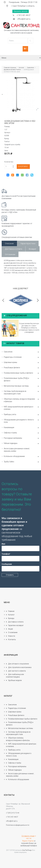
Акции (9, 629)
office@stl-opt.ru (24, 19)
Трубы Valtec (22, 462)
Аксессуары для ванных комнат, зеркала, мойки (17, 450)
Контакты (11, 640)
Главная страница (10, 68)
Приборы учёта (22, 415)
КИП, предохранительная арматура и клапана (22, 408)
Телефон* (6, 554)
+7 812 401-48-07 (24, 15)
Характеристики (28, 243)
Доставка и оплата (14, 249)
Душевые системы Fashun (12, 70)
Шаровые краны (22, 363)
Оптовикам (10, 254)
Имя (3, 544)
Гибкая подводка (22, 444)
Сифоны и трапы (22, 433)
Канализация (22, 428)
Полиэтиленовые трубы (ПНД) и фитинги (22, 379)
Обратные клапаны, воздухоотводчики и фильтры (22, 400)
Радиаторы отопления (22, 357)
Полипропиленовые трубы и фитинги (22, 373)
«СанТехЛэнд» (27, 850)
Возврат (33, 249)
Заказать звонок (21, 11)
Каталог (21, 68)
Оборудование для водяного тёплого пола (22, 421)
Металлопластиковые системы (22, 386)
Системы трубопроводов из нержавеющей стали (22, 392)
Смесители (30, 68)
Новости (10, 636)
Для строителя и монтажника (19, 667)
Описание (9, 243)
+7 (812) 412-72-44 (13, 813)
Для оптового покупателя (17, 664)
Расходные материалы (22, 438)
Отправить (10, 575)
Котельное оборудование (22, 457)
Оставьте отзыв (28, 836)
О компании (12, 632)
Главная (10, 611)
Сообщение (7, 564)
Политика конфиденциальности (18, 825)
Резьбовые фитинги (22, 368)
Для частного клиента (16, 671)
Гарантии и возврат (15, 625)
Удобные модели (14, 680)
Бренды (10, 618)
